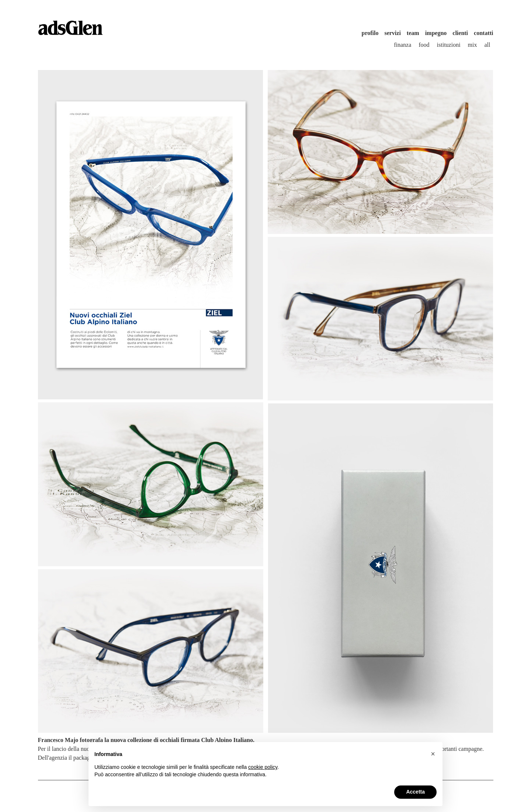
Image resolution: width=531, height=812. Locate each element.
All (487, 45)
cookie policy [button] (263, 767)
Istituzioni (449, 45)
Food (424, 45)
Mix (473, 45)
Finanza (402, 45)
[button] (433, 754)
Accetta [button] (415, 792)
